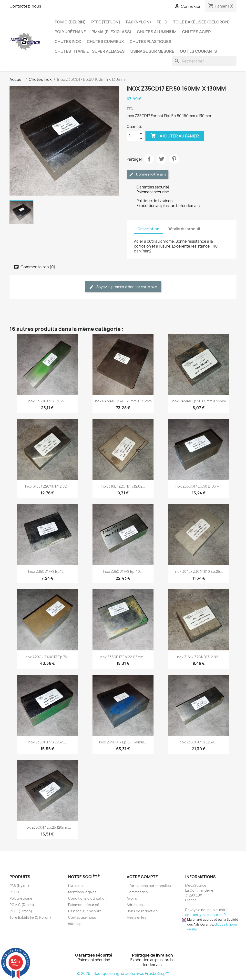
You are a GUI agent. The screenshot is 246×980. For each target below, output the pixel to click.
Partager (149, 159)
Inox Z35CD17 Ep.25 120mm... (47, 827)
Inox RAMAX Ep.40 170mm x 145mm (123, 401)
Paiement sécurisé (84, 905)
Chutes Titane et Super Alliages (90, 51)
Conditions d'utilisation (87, 898)
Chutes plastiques (150, 42)
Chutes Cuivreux (105, 42)
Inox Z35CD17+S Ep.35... (47, 401)
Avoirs (132, 898)
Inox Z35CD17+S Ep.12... (47, 571)
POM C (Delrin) (70, 22)
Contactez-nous (25, 6)
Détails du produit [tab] (184, 229)
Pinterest (174, 159)
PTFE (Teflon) (106, 22)
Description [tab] (149, 229)
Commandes (137, 892)
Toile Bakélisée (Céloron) (201, 22)
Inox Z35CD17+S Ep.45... (47, 742)
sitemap (75, 924)
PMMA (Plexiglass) (111, 32)
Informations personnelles (149, 886)
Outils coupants (198, 51)
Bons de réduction (142, 911)
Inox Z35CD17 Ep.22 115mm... (123, 657)
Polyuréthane (70, 32)
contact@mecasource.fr (206, 915)
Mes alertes (137, 917)
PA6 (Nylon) (138, 22)
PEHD (162, 22)
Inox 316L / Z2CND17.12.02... (47, 486)
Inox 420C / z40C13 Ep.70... (47, 657)
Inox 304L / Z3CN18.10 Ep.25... (199, 571)
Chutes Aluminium (157, 32)
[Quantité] (133, 136)
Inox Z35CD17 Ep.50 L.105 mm (199, 486)
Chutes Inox (68, 42)
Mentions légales (82, 892)
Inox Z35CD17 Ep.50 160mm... (123, 742)
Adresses (135, 905)
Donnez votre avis (148, 174)
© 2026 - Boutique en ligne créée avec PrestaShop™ (123, 974)
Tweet (162, 159)
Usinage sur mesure (152, 51)
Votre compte (142, 877)
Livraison (75, 886)
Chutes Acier (196, 32)
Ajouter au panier (175, 136)
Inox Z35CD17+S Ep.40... (123, 571)
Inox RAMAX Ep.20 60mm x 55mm (199, 401)
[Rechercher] (204, 61)
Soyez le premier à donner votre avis (123, 287)
